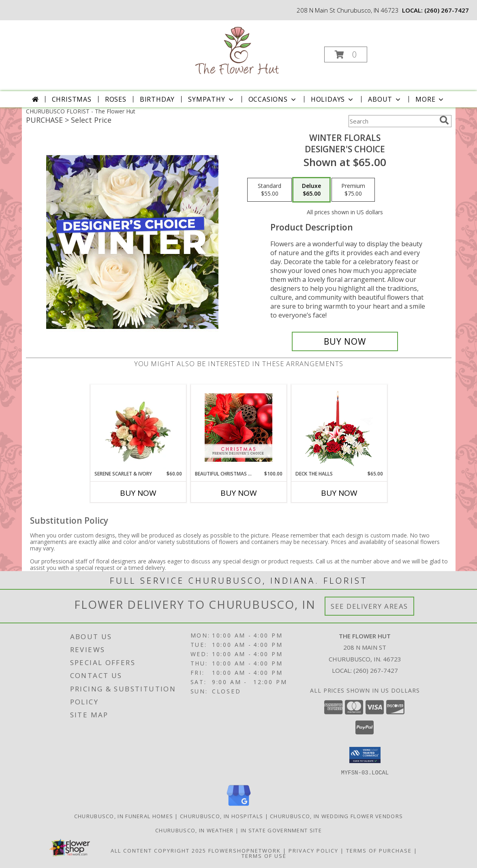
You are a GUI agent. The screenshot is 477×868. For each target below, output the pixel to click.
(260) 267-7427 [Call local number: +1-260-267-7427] (447, 10)
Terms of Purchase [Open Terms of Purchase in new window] (379, 850)
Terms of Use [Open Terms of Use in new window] (264, 855)
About (385, 99)
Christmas (72, 99)
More (430, 99)
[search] (444, 120)
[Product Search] (392, 121)
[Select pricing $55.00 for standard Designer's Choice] (270, 190)
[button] (346, 54)
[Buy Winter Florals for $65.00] (345, 341)
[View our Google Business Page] (239, 806)
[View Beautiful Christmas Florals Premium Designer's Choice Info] (238, 428)
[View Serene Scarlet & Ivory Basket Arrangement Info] (138, 427)
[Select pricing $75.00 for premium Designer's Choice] (353, 190)
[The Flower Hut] (238, 52)
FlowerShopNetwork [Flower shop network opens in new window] (245, 850)
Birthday (157, 99)
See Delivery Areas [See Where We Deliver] (369, 606)
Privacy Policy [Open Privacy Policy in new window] (313, 850)
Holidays (333, 99)
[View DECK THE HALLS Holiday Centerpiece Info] (339, 428)
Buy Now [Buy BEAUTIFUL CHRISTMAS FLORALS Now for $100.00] (239, 493)
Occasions (273, 99)
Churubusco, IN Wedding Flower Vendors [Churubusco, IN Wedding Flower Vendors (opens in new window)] (336, 816)
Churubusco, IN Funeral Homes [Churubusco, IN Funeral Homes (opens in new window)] (124, 816)
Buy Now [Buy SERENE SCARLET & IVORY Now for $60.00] (138, 493)
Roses (116, 99)
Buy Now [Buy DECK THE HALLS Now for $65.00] (339, 493)
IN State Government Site (281, 830)
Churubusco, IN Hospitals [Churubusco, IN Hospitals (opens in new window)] (221, 816)
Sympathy (211, 99)
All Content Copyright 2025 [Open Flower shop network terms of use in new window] (158, 850)
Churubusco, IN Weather (195, 830)
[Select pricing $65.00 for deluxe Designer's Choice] (311, 190)
